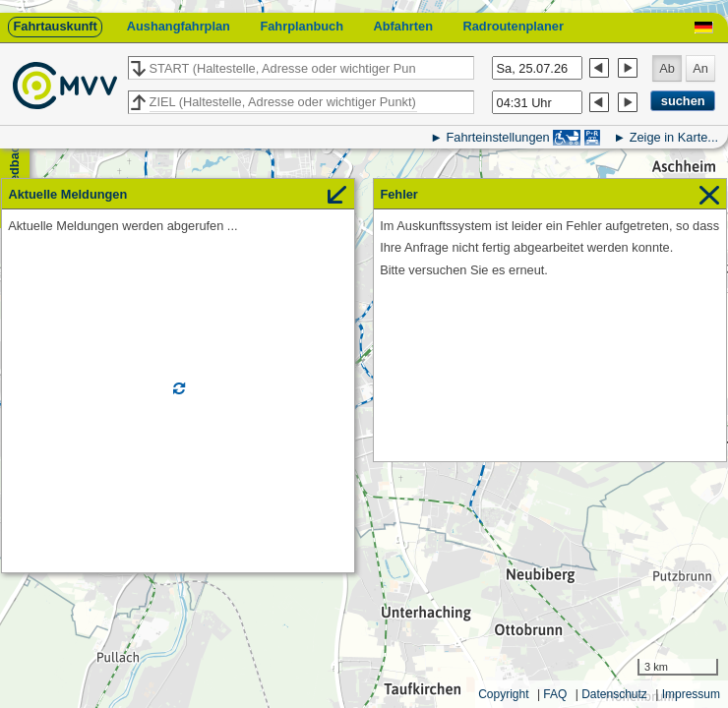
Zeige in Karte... (674, 137)
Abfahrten (403, 26)
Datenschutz (614, 694)
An (700, 68)
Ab (667, 68)
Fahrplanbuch (302, 26)
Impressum (691, 694)
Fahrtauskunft (55, 26)
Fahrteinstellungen (497, 137)
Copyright (503, 694)
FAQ (555, 694)
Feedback (14, 168)
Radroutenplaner (513, 26)
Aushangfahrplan (179, 26)
